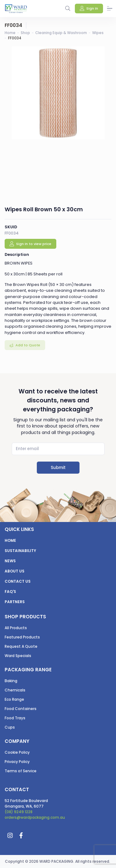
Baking (11, 681)
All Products (16, 628)
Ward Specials (18, 656)
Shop (25, 33)
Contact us (18, 581)
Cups (10, 727)
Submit (58, 468)
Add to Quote (27, 345)
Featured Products (22, 637)
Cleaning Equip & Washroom (61, 33)
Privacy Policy (17, 762)
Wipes (98, 33)
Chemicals (15, 690)
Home (10, 33)
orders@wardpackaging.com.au (35, 817)
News (10, 561)
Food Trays (15, 718)
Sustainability (20, 551)
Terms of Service (21, 771)
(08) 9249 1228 (19, 812)
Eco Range (14, 699)
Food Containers (21, 709)
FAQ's (10, 592)
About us (15, 571)
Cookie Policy (17, 752)
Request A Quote (21, 646)
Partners (15, 602)
